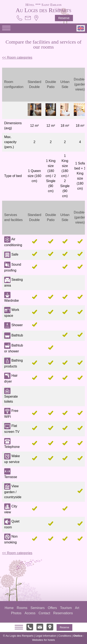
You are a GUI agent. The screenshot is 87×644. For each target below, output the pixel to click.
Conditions (65, 636)
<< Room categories (17, 58)
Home (9, 608)
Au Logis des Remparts (44, 8)
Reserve (64, 18)
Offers (52, 608)
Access (30, 613)
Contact (44, 613)
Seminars (38, 608)
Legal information (46, 636)
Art (77, 608)
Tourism (66, 608)
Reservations (63, 613)
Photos (16, 613)
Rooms (22, 608)
